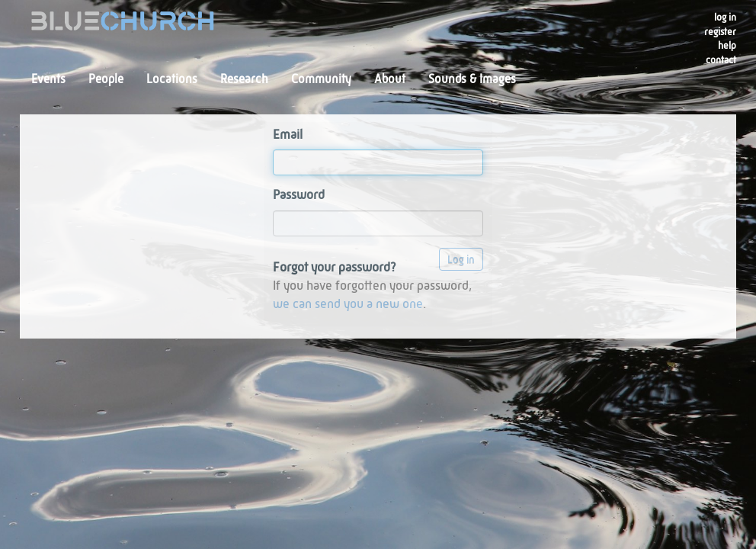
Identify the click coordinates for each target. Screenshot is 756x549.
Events (48, 80)
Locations (172, 80)
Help (727, 46)
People (106, 80)
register (720, 32)
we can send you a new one (348, 305)
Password (299, 196)
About (390, 80)
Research (244, 80)
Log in (725, 18)
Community (321, 80)
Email (288, 135)
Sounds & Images (472, 80)
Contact (721, 61)
